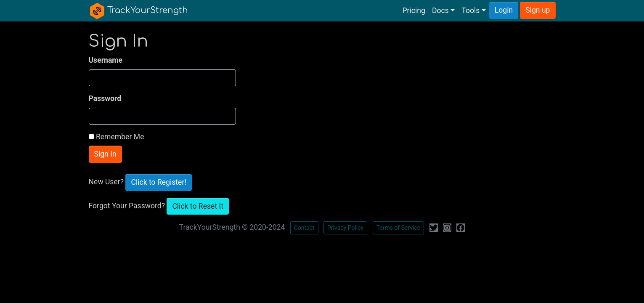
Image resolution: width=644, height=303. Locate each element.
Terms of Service (399, 228)
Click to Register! (158, 182)
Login (504, 10)
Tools (470, 11)
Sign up (538, 10)
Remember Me (120, 137)
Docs (440, 11)
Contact (304, 228)
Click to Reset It (198, 206)
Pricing (413, 11)
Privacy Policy (345, 228)
